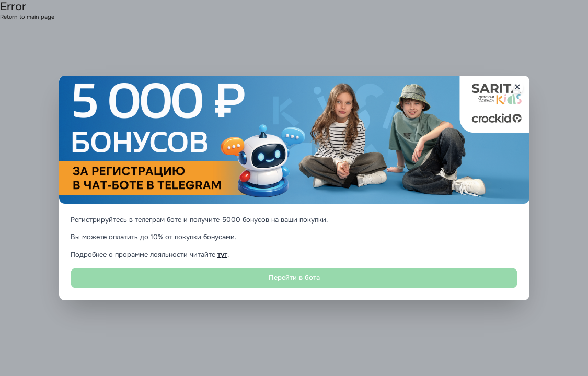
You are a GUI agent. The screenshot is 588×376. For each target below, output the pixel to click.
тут (222, 255)
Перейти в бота (294, 278)
